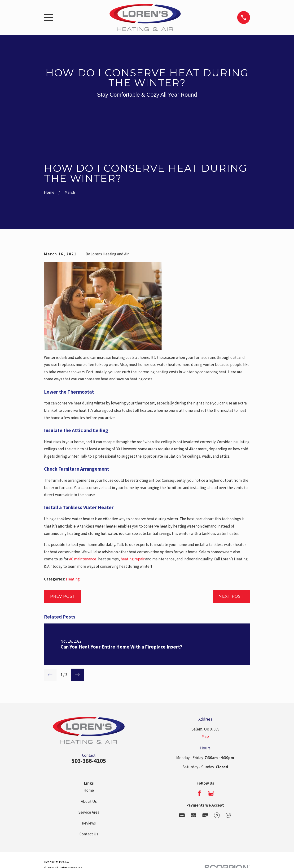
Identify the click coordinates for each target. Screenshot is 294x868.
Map (205, 736)
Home (89, 790)
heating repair (133, 559)
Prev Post (63, 596)
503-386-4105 (89, 761)
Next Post (231, 596)
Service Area (89, 812)
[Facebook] (199, 793)
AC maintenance (83, 559)
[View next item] (77, 675)
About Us (89, 801)
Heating (73, 579)
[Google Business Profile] (211, 793)
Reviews (89, 823)
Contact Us (89, 834)
